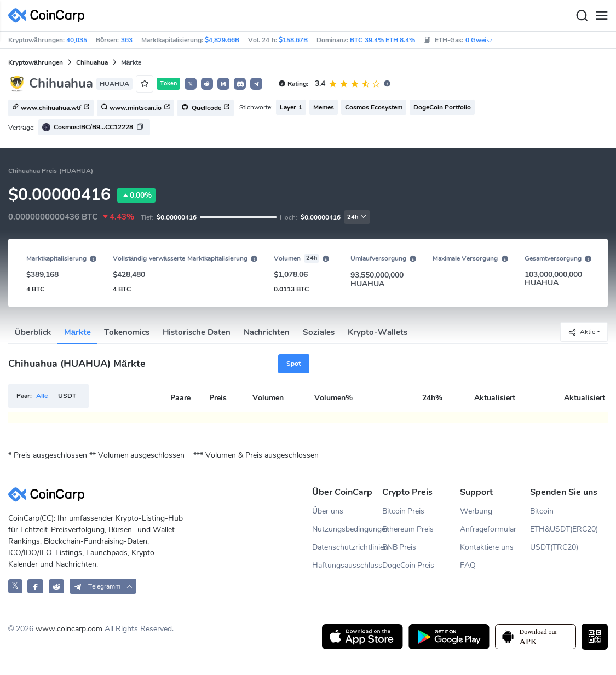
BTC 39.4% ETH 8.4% (382, 40)
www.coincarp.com (69, 629)
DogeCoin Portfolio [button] (442, 107)
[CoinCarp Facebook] (35, 586)
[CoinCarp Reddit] (57, 586)
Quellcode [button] (206, 108)
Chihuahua (92, 62)
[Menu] (601, 16)
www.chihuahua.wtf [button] (51, 108)
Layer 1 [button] (291, 107)
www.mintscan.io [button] (136, 108)
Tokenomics (127, 332)
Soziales (319, 332)
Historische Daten (197, 332)
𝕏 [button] (191, 84)
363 (127, 40)
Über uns (328, 511)
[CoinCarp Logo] (49, 16)
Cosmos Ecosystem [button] (374, 107)
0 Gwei (479, 40)
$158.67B (293, 40)
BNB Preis (399, 547)
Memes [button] (324, 107)
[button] (207, 84)
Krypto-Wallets (378, 332)
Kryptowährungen (36, 62)
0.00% (136, 195)
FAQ (468, 565)
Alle (42, 396)
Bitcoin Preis (404, 511)
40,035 (77, 40)
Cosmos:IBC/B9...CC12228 (93, 127)
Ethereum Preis (408, 529)
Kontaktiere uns (487, 547)
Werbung (476, 511)
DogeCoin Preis (408, 565)
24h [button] (357, 217)
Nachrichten (267, 332)
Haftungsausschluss (347, 565)
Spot (293, 364)
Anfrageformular (488, 529)
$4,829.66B (222, 40)
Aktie (582, 332)
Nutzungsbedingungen (347, 529)
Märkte (77, 332)
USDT (67, 396)
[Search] (582, 16)
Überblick (33, 332)
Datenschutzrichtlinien (347, 547)
